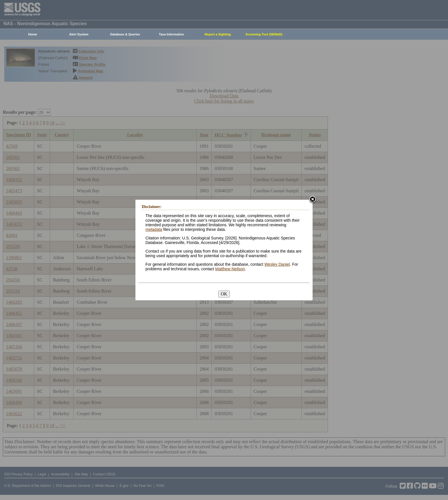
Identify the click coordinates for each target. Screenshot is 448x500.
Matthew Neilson (230, 269)
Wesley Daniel (277, 264)
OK (224, 294)
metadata (154, 229)
